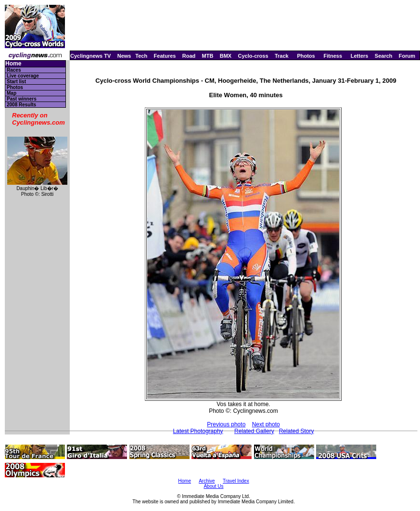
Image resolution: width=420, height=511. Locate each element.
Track (282, 56)
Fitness (333, 56)
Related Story (297, 431)
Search (384, 56)
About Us (213, 486)
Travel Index (236, 481)
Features (165, 56)
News (124, 56)
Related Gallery (254, 431)
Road (189, 56)
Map (12, 93)
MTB (208, 56)
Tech (141, 56)
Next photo (266, 424)
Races (14, 70)
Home (13, 64)
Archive (207, 481)
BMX (226, 56)
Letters (360, 56)
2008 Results (21, 105)
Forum (407, 56)
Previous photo (226, 424)
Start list (16, 82)
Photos (306, 56)
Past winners (22, 99)
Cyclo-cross (253, 56)
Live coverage (23, 76)
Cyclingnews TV (90, 56)
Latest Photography (198, 431)
